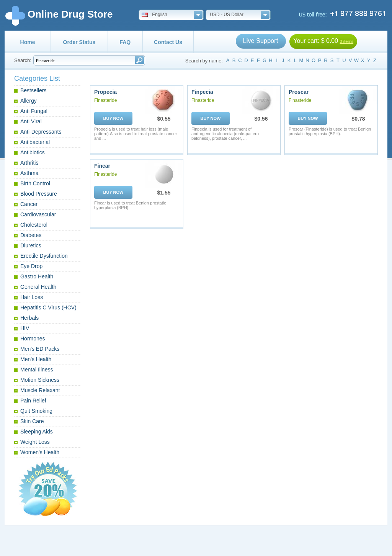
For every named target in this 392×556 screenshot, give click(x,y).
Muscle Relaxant (40, 390)
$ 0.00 (330, 41)
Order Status (79, 42)
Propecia (105, 92)
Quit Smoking (36, 411)
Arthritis (29, 163)
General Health (38, 287)
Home (28, 42)
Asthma (29, 173)
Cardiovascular (38, 214)
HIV (25, 328)
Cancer (29, 204)
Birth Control (35, 183)
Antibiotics (33, 152)
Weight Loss (35, 442)
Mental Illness (37, 370)
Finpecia (202, 92)
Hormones (33, 339)
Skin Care (32, 421)
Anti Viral (31, 121)
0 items (347, 41)
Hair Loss (32, 297)
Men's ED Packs (40, 349)
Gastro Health (37, 276)
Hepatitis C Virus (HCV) (48, 307)
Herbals (29, 318)
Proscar (299, 92)
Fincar (102, 166)
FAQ (125, 42)
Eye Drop (31, 266)
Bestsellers (33, 90)
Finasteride (105, 100)
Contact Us (168, 42)
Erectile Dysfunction (44, 256)
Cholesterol (34, 225)
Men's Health (36, 359)
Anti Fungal (34, 111)
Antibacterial (35, 142)
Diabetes (31, 235)
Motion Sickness (40, 380)
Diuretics (31, 245)
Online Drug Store (70, 14)
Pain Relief (33, 401)
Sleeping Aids (37, 432)
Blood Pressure (39, 194)
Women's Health (40, 452)
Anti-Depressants (41, 132)
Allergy (29, 101)
